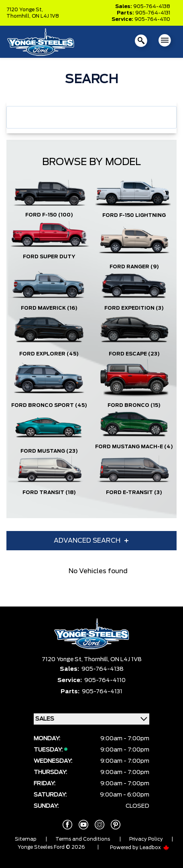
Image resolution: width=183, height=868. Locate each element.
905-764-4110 (152, 19)
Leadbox (155, 848)
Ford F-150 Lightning (134, 215)
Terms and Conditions (83, 839)
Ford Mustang (49, 451)
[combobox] (91, 117)
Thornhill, (19, 16)
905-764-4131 (153, 13)
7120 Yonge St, (25, 10)
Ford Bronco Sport (49, 405)
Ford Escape (134, 354)
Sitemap (26, 839)
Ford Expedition (134, 308)
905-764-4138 (152, 6)
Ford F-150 (49, 215)
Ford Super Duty (49, 257)
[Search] (91, 117)
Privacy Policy (146, 839)
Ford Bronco (134, 405)
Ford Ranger (134, 267)
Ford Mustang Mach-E (134, 447)
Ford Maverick (49, 308)
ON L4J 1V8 (45, 16)
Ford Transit (49, 492)
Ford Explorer (49, 354)
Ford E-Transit (134, 492)
